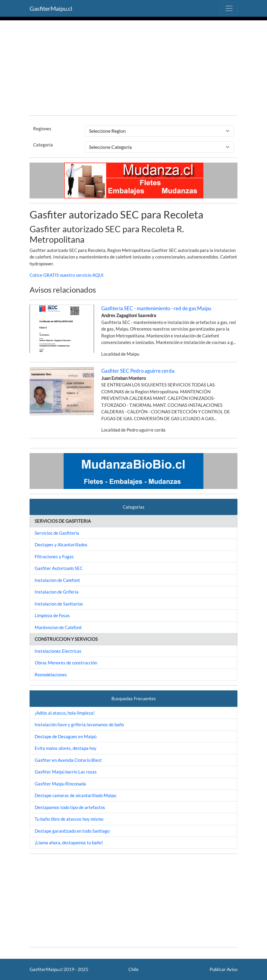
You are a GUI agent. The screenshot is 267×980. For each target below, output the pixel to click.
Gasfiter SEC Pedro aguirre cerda (138, 371)
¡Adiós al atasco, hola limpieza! (65, 713)
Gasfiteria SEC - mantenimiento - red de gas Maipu (156, 308)
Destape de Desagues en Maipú (66, 736)
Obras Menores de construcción (66, 663)
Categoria (43, 145)
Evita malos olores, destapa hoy (66, 748)
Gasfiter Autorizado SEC (59, 568)
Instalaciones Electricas (58, 651)
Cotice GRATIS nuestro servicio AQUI (67, 275)
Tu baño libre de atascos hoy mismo (69, 819)
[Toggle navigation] (229, 8)
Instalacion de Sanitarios (59, 604)
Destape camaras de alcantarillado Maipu (75, 795)
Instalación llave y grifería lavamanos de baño (79, 724)
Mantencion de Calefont (58, 627)
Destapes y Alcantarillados (61, 545)
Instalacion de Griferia (57, 592)
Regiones (42, 129)
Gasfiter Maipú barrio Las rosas (66, 772)
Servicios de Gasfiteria (57, 533)
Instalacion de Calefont (57, 580)
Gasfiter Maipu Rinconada (60, 784)
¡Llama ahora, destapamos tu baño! (69, 843)
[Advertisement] (133, 69)
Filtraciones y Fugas (54, 556)
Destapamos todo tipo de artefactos (70, 807)
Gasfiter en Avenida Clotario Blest (68, 760)
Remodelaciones (51, 675)
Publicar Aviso (224, 969)
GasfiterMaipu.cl (51, 8)
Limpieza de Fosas (52, 615)
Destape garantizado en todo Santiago (72, 831)
